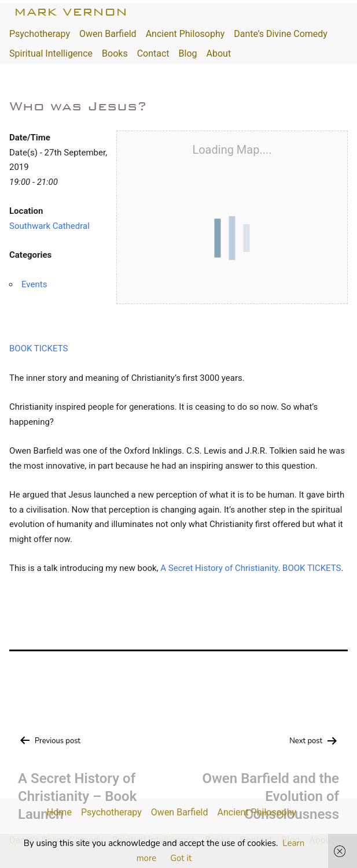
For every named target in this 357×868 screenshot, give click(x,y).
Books (115, 53)
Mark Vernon (71, 12)
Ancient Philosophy (185, 34)
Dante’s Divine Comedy (281, 34)
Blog (188, 53)
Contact (153, 53)
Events (34, 284)
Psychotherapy (40, 34)
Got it (181, 858)
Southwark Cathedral (49, 226)
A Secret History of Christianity (219, 568)
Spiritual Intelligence (51, 53)
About (219, 53)
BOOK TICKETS (38, 348)
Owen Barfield (108, 34)
